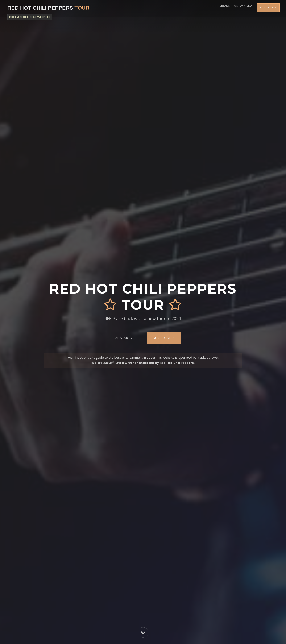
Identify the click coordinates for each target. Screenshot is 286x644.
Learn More (123, 338)
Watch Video (241, 8)
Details (221, 8)
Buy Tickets (268, 8)
